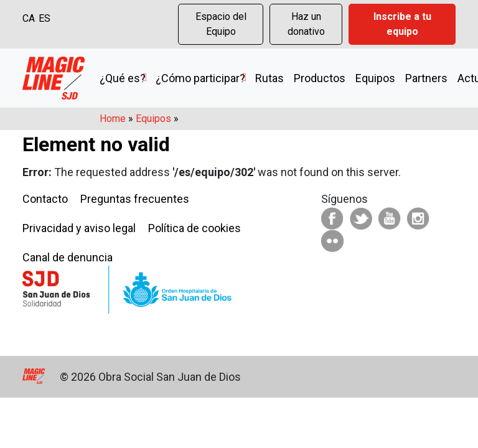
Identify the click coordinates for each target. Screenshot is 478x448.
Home (113, 119)
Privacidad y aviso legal (79, 228)
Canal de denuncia (68, 257)
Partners (426, 78)
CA (29, 18)
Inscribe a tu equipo (402, 24)
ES (45, 18)
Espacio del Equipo (221, 24)
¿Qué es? (123, 78)
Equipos (375, 78)
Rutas (269, 78)
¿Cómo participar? (200, 78)
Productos (320, 78)
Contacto (45, 199)
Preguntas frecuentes (135, 199)
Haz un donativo (306, 24)
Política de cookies (194, 228)
